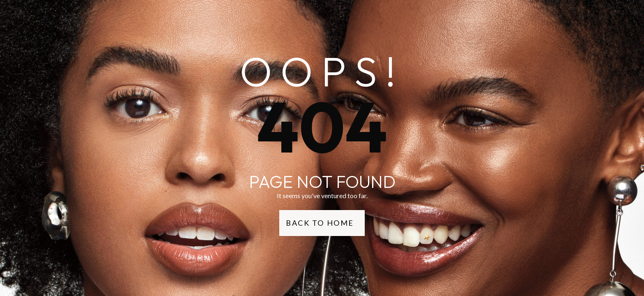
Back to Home (320, 223)
